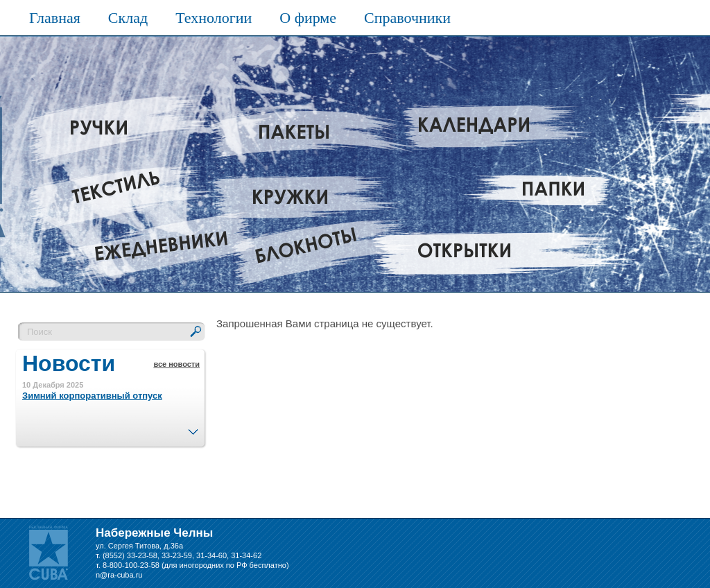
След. (193, 428)
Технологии (214, 18)
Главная (55, 18)
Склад (128, 18)
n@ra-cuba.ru (119, 575)
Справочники (407, 18)
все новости (176, 364)
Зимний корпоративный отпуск (92, 396)
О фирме (308, 18)
